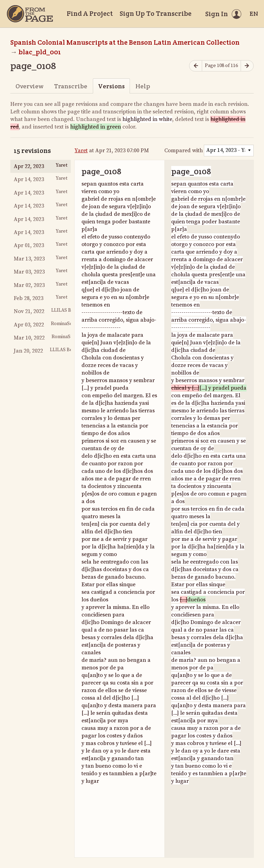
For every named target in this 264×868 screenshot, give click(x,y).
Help (143, 86)
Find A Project (90, 13)
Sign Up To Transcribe (156, 13)
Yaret (81, 151)
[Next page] (247, 66)
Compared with (184, 151)
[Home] (30, 14)
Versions (111, 86)
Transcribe (71, 86)
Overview (29, 86)
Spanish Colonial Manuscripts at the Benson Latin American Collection (125, 42)
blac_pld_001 (40, 52)
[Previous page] (196, 66)
